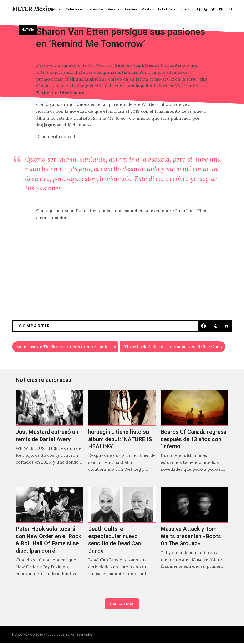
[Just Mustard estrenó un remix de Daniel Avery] (50, 437)
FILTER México (33, 9)
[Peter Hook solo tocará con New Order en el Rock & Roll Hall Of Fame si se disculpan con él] (50, 538)
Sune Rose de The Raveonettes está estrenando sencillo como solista (67, 347)
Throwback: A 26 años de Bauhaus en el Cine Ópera (175, 347)
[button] (232, 9)
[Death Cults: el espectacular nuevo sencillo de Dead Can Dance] (122, 538)
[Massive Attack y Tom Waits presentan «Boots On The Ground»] (194, 538)
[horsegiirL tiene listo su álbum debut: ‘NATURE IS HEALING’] (122, 437)
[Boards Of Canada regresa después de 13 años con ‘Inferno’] (194, 437)
